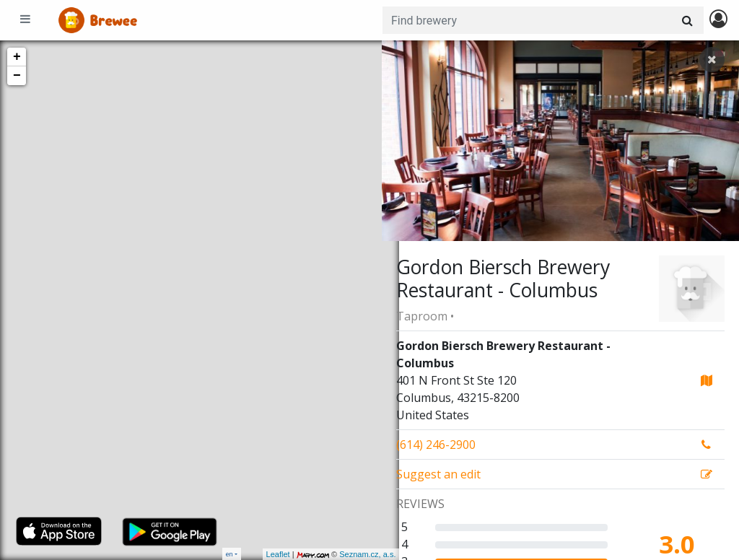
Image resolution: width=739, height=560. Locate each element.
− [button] (17, 76)
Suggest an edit (438, 474)
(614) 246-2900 (436, 445)
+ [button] (17, 57)
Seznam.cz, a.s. (350, 554)
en (229, 554)
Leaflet (260, 554)
